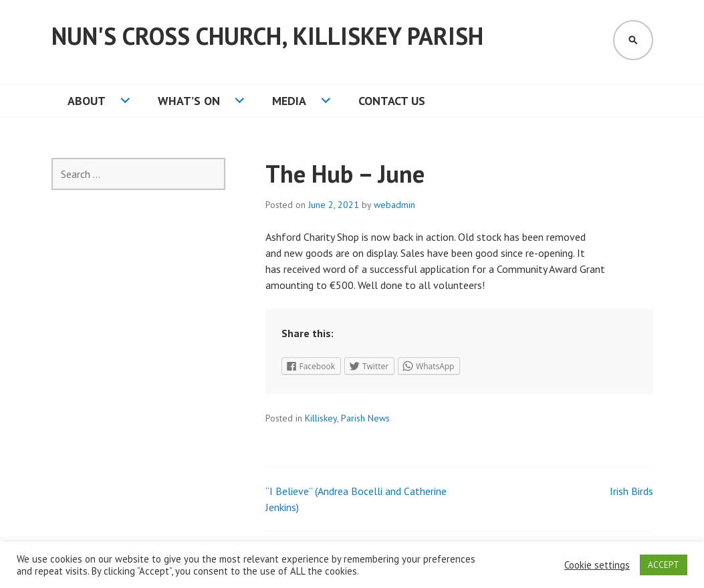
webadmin (394, 205)
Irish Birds (631, 491)
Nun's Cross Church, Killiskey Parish (267, 36)
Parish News (365, 418)
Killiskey (321, 418)
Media (289, 101)
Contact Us (392, 101)
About (87, 101)
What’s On (189, 101)
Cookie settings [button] (597, 565)
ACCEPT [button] (664, 565)
